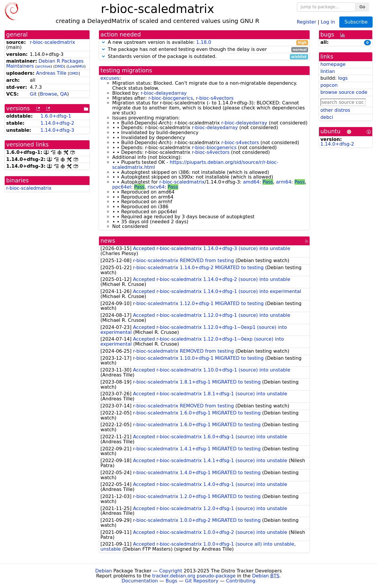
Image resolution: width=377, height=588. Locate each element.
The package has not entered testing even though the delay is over (204, 50)
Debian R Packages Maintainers (45, 64)
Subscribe (356, 22)
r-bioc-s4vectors (215, 98)
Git (33, 94)
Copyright (171, 571)
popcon (329, 85)
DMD (59, 66)
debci (327, 117)
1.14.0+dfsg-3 (57, 130)
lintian (328, 71)
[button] (103, 42)
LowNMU (76, 66)
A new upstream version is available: (204, 43)
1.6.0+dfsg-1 (56, 116)
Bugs (171, 581)
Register (307, 22)
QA (64, 94)
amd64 (251, 182)
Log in (328, 22)
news (108, 241)
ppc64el (122, 187)
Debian (104, 571)
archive (44, 66)
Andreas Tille (51, 73)
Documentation (140, 581)
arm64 (284, 182)
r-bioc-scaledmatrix (52, 42)
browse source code (344, 92)
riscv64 (156, 187)
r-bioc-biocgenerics (171, 98)
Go (362, 7)
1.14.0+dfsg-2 (57, 123)
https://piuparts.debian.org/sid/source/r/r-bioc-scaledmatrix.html (195, 165)
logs (343, 78)
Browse (49, 94)
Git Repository (202, 581)
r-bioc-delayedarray (164, 93)
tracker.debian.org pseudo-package (194, 576)
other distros (335, 110)
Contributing (241, 581)
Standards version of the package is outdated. (204, 57)
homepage (333, 64)
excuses (110, 78)
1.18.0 (204, 42)
